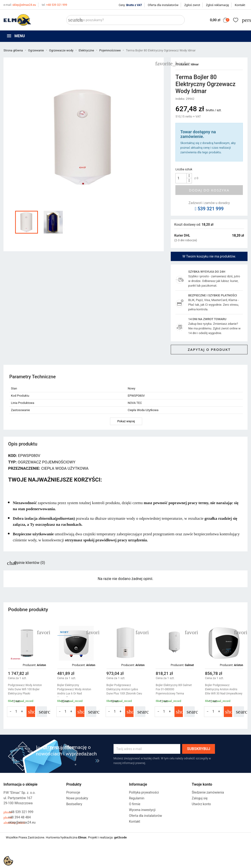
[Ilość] (181, 178)
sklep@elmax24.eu (20, 5)
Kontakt (240, 5)
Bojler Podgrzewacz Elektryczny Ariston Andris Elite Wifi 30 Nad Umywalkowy (224, 689)
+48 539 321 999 (54, 5)
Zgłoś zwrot (192, 5)
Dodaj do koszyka (209, 190)
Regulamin (137, 798)
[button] (242, 674)
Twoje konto (202, 784)
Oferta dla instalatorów (163, 5)
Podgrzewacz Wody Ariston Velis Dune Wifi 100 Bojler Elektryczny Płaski (25, 689)
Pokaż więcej (126, 421)
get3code (120, 837)
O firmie (135, 804)
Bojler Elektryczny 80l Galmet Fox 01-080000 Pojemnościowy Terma (174, 689)
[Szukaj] (126, 20)
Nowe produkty (77, 798)
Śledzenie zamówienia (208, 792)
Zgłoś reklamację (217, 5)
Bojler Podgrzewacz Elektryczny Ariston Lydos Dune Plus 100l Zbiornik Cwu (124, 689)
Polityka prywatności (144, 792)
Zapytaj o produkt (209, 349)
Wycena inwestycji (142, 810)
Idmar (195, 64)
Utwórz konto (201, 804)
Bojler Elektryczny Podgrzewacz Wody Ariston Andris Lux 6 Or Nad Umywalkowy (74, 691)
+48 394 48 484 (17, 817)
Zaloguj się (200, 798)
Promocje (73, 792)
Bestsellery (74, 804)
